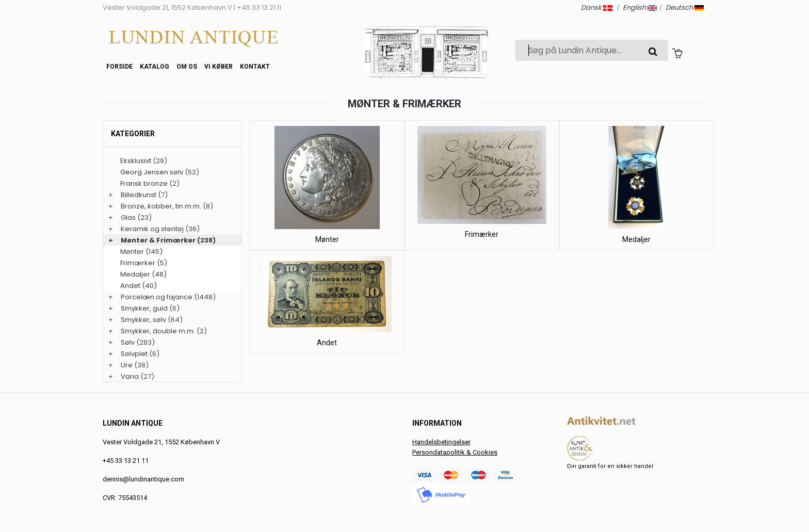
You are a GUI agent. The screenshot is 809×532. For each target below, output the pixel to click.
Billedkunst (139, 195)
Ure (127, 365)
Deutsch (685, 7)
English (640, 7)
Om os (187, 67)
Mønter (327, 239)
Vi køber (219, 67)
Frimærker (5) (144, 263)
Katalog (155, 67)
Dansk (597, 7)
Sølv (128, 342)
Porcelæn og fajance (157, 297)
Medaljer (636, 239)
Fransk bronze (144, 183)
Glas (128, 217)
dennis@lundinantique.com (143, 479)
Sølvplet (134, 354)
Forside (119, 67)
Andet (327, 343)
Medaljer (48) (143, 274)
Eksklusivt (136, 161)
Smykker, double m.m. (158, 331)
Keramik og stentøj (152, 229)
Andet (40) (139, 286)
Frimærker (482, 234)
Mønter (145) (141, 252)
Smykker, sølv (143, 320)
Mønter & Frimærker (158, 240)
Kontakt (255, 67)
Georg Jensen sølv (152, 172)
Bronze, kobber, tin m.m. (161, 206)
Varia (130, 376)
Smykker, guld (144, 308)
